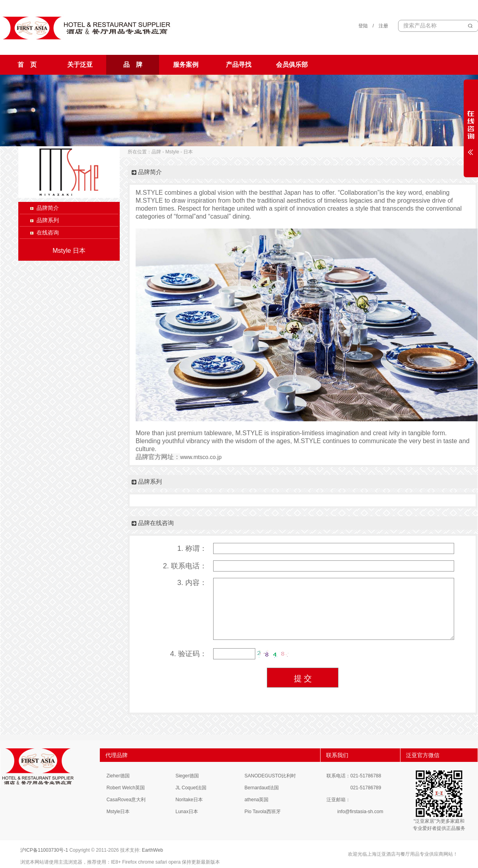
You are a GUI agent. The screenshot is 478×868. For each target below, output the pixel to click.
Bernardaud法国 (262, 788)
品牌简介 (48, 208)
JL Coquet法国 (191, 788)
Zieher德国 (118, 776)
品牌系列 (48, 220)
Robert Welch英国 (126, 788)
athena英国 (257, 800)
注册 (383, 26)
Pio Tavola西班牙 (263, 812)
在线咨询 (48, 232)
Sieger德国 (187, 776)
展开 (471, 128)
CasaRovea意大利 (126, 800)
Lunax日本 (187, 812)
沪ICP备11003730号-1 (44, 850)
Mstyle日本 (118, 812)
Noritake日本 (189, 800)
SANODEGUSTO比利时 (270, 776)
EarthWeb (153, 850)
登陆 (363, 26)
